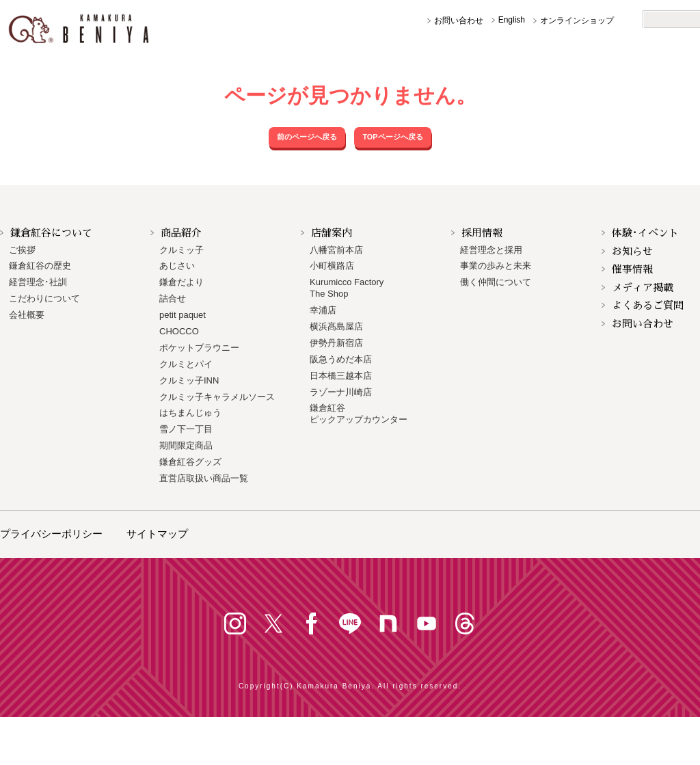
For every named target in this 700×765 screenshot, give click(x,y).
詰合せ (173, 298)
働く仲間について (496, 282)
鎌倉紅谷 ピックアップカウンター (359, 414)
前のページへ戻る (307, 137)
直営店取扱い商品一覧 (204, 478)
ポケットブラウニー (199, 348)
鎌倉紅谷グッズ (190, 462)
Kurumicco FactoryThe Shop (347, 288)
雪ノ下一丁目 (186, 429)
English (512, 20)
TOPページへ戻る (392, 137)
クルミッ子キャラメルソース (217, 397)
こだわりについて (44, 298)
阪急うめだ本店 (341, 359)
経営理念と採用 (491, 250)
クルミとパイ (186, 364)
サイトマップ (157, 534)
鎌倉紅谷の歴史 (40, 266)
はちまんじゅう (190, 413)
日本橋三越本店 (341, 376)
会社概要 (27, 315)
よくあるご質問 (648, 305)
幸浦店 (323, 310)
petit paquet (183, 315)
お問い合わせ (459, 21)
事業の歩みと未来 (496, 266)
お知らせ (632, 251)
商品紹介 (181, 233)
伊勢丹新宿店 (336, 343)
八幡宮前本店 (336, 250)
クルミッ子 (181, 250)
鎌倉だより (181, 282)
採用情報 (482, 233)
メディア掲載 (643, 287)
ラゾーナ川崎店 (341, 392)
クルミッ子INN (189, 380)
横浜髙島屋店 (336, 326)
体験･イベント (645, 233)
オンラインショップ (577, 21)
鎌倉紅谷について (51, 233)
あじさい (177, 266)
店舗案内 (332, 233)
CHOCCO (179, 331)
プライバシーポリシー (51, 534)
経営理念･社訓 (38, 282)
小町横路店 (332, 266)
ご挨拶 (22, 250)
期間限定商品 (186, 445)
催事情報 (632, 269)
